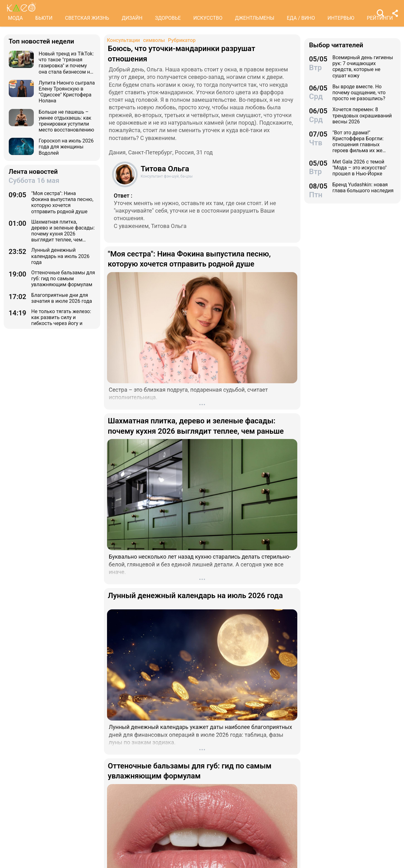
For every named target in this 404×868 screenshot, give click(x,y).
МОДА (15, 18)
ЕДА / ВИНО (301, 18)
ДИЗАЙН (132, 18)
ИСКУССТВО (208, 18)
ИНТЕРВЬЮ (341, 18)
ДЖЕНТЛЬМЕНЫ (255, 18)
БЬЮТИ (44, 18)
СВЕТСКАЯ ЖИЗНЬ (87, 18)
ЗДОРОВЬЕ (168, 18)
